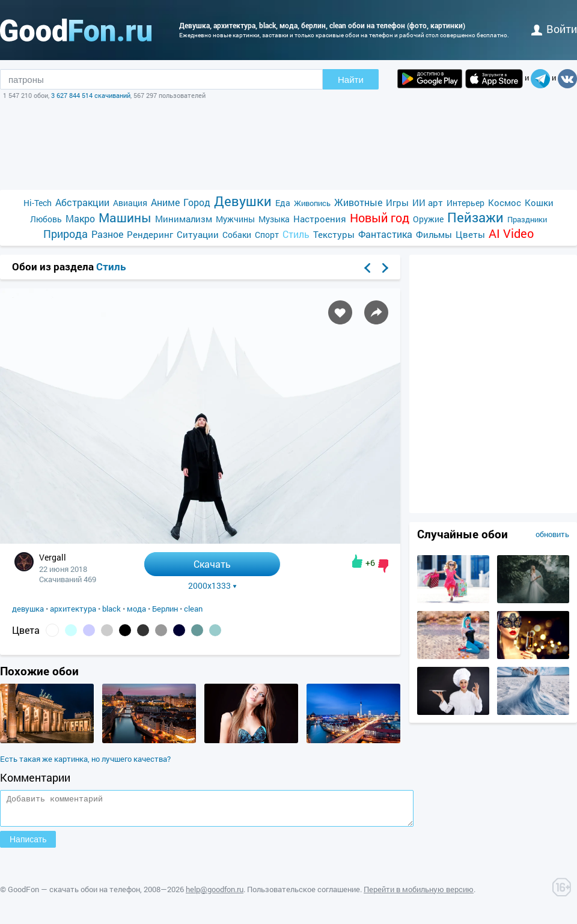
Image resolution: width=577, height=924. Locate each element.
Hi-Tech (38, 203)
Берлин (165, 609)
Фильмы (434, 234)
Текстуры (334, 234)
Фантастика (385, 234)
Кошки (539, 202)
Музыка (274, 219)
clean (193, 609)
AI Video (511, 233)
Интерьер (466, 203)
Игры (397, 202)
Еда (283, 203)
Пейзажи (475, 217)
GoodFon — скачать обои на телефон (74, 895)
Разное (107, 234)
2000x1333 (212, 586)
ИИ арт (428, 202)
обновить (552, 534)
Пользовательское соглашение (304, 895)
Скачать (212, 564)
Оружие (428, 219)
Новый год (380, 218)
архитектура (73, 609)
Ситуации (198, 234)
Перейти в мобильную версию (419, 895)
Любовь (46, 219)
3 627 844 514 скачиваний (91, 95)
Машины (125, 218)
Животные (358, 202)
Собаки (237, 235)
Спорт (267, 235)
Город (197, 202)
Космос (505, 202)
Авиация (130, 203)
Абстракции (82, 202)
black (111, 609)
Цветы (470, 234)
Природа (66, 234)
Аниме (165, 202)
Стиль (296, 234)
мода (136, 609)
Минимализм (184, 219)
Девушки (243, 201)
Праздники (527, 219)
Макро (80, 218)
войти (554, 29)
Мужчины (235, 219)
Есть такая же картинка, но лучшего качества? (85, 759)
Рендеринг (150, 234)
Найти (351, 80)
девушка (28, 609)
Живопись (312, 203)
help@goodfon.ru (215, 895)
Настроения (320, 219)
